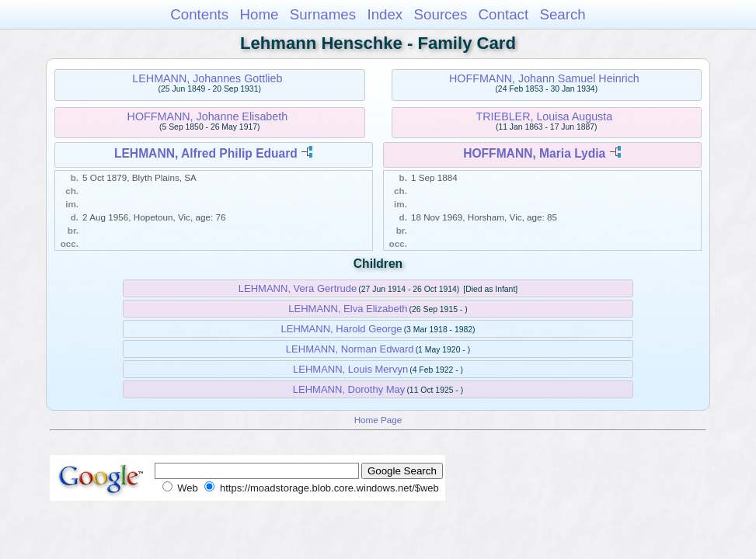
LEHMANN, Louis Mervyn (350, 369)
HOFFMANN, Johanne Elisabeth (208, 116)
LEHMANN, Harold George (342, 329)
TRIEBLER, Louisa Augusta (545, 116)
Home (259, 14)
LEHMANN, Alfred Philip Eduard (206, 153)
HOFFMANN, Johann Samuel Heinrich (544, 78)
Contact (504, 14)
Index (385, 14)
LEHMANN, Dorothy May (349, 389)
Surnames (323, 14)
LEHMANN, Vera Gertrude (298, 288)
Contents (199, 14)
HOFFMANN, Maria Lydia (534, 153)
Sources (441, 14)
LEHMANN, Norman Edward (350, 349)
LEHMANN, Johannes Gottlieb (207, 78)
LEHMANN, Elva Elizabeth (348, 309)
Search (562, 14)
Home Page (378, 420)
